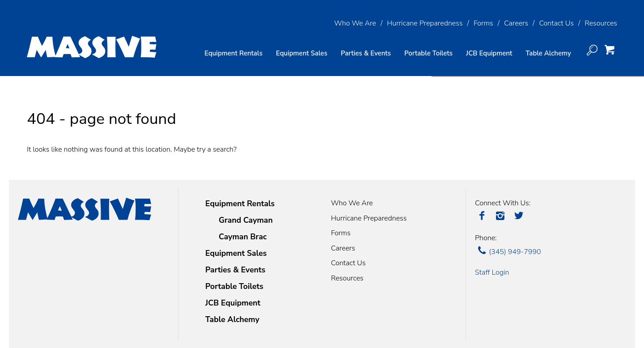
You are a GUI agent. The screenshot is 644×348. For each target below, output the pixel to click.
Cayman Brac (243, 237)
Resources (601, 23)
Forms (483, 23)
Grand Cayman (246, 220)
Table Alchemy (548, 53)
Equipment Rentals (240, 204)
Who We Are (355, 23)
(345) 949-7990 (508, 252)
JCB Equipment (489, 53)
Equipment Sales (302, 53)
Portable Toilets (428, 53)
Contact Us (556, 23)
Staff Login (492, 272)
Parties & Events (366, 53)
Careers (516, 23)
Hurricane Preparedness (425, 23)
